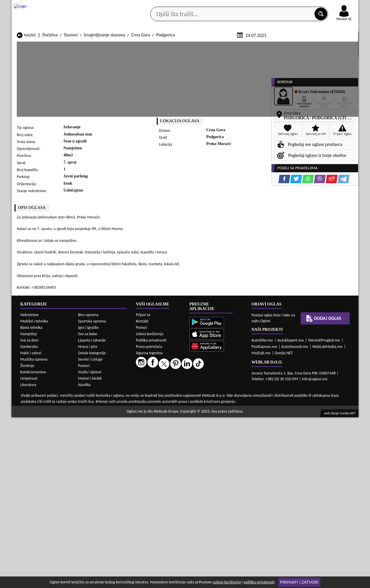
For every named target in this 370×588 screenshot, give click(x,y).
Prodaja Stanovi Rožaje (163, 408)
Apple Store (190, 5)
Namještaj (28, 505)
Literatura (28, 555)
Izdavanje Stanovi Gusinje (228, 436)
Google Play (153, 5)
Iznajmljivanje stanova (104, 104)
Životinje (27, 536)
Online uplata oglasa (332, 6)
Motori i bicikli (90, 549)
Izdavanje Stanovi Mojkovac (230, 442)
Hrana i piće (88, 517)
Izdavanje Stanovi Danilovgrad (170, 436)
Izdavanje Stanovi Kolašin (103, 442)
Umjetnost (29, 549)
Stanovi (71, 104)
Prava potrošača (149, 517)
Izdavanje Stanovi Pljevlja (227, 447)
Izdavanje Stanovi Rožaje (164, 453)
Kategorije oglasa (49, 46)
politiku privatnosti (259, 582)
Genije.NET (284, 524)
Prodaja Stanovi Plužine (39, 408)
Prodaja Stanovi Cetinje (101, 391)
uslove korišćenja (227, 582)
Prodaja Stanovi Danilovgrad (168, 391)
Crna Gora (141, 104)
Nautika (84, 555)
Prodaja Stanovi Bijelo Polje (230, 386)
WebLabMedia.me (327, 517)
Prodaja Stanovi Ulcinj (37, 413)
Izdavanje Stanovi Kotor (163, 442)
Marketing (260, 6)
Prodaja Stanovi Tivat (224, 408)
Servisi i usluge (251, 46)
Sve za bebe (88, 505)
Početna (50, 104)
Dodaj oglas (341, 46)
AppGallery (226, 6)
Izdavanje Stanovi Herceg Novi (45, 442)
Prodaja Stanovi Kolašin (101, 397)
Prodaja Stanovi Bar (98, 386)
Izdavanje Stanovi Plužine (40, 453)
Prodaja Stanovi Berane (163, 386)
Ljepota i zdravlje (92, 511)
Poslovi (84, 536)
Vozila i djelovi (90, 543)
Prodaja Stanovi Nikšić (37, 402)
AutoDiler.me (262, 511)
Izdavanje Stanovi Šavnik (102, 458)
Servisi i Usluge (90, 530)
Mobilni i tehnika (34, 492)
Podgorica (165, 104)
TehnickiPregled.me (324, 511)
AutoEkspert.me (291, 511)
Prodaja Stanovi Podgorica (104, 408)
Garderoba (29, 517)
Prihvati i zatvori (299, 582)
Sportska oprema (92, 492)
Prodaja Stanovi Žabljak (163, 413)
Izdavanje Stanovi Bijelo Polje (231, 431)
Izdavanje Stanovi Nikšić (39, 447)
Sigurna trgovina (149, 524)
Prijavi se (143, 486)
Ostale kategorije (92, 524)
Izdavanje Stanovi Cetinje (102, 436)
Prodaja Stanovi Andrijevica (42, 386)
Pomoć (141, 498)
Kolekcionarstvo (33, 543)
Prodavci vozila (144, 46)
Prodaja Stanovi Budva (38, 391)
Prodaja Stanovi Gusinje (226, 391)
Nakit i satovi (31, 524)
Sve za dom (29, 511)
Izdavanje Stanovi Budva (39, 436)
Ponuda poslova (297, 46)
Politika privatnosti (151, 511)
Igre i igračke (88, 498)
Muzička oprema (34, 530)
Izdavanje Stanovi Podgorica (105, 453)
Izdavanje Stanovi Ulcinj (39, 458)
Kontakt (292, 5)
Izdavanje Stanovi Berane (165, 431)
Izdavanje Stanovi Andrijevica (44, 431)
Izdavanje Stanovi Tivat (225, 453)
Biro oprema (88, 486)
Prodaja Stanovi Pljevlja (226, 402)
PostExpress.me (264, 517)
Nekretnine (29, 486)
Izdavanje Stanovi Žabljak (165, 458)
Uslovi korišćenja (150, 505)
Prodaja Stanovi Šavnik (100, 413)
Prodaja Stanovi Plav (161, 402)
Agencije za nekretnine (198, 46)
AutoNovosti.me (295, 517)
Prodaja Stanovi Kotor (162, 397)
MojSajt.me (261, 524)
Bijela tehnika (31, 498)
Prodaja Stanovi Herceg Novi (43, 397)
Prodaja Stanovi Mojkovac (228, 397)
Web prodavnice (98, 46)
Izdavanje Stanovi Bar (99, 431)
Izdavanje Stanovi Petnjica (103, 447)
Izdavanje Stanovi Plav (162, 447)
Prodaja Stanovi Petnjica (102, 402)
